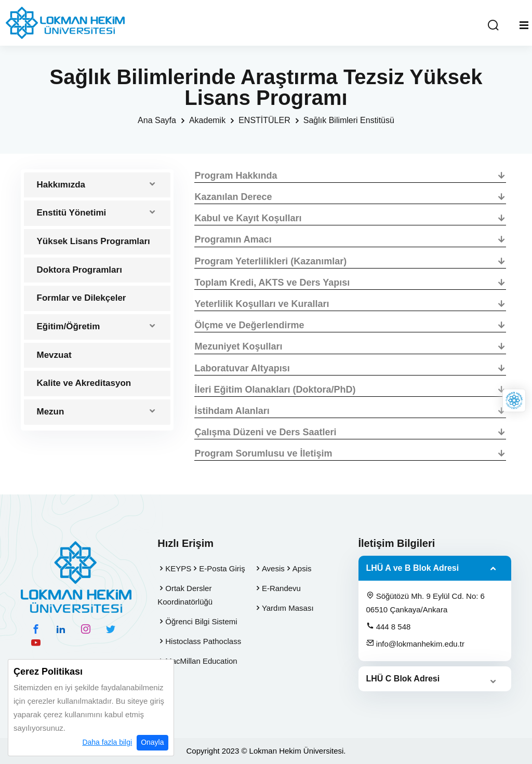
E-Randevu (281, 588)
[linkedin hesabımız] (61, 629)
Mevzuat (54, 355)
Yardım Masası (288, 608)
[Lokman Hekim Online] (514, 400)
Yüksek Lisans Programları (94, 241)
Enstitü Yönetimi (72, 213)
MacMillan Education (201, 661)
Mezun (51, 412)
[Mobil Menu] (524, 25)
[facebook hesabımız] (36, 629)
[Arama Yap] (493, 26)
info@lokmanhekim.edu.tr (415, 644)
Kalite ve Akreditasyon (84, 383)
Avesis (273, 568)
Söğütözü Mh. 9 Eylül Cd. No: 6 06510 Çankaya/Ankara (425, 602)
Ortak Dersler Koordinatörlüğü (185, 595)
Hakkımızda (61, 185)
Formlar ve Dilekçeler (82, 298)
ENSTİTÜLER (264, 120)
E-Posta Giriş (222, 568)
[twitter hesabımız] (111, 629)
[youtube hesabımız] (36, 642)
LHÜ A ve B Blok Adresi (413, 568)
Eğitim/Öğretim (69, 326)
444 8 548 (389, 626)
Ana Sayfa (157, 120)
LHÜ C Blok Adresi (403, 679)
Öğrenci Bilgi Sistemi (201, 621)
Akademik (207, 120)
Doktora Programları (79, 270)
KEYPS (178, 568)
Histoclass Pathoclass (203, 641)
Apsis (302, 568)
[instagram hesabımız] (86, 629)
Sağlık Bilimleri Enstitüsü (349, 120)
